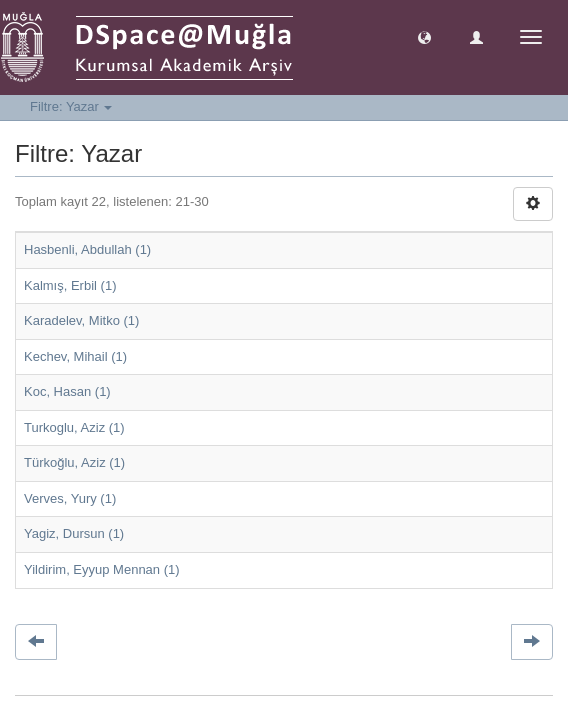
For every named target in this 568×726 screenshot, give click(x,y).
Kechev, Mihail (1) (75, 356)
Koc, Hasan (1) (67, 391)
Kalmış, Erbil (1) (70, 285)
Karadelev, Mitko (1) (81, 320)
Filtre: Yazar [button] (71, 106)
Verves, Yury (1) (70, 498)
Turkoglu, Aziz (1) (74, 427)
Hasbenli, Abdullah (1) (87, 249)
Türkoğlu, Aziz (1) (74, 462)
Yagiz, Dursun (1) (74, 533)
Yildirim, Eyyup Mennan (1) (102, 569)
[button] (424, 36)
